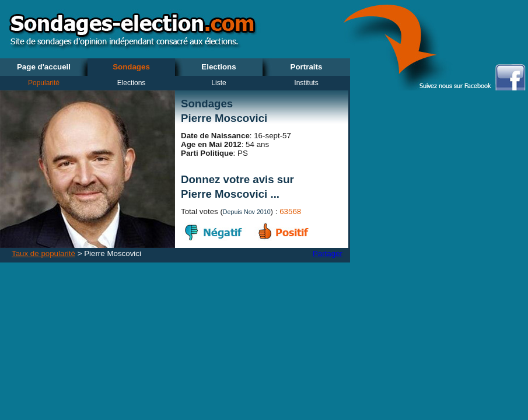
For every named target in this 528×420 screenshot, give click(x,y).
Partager (328, 253)
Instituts (306, 83)
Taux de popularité (43, 253)
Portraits (307, 67)
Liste (218, 83)
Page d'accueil (44, 67)
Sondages (131, 67)
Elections (218, 67)
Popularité (44, 83)
